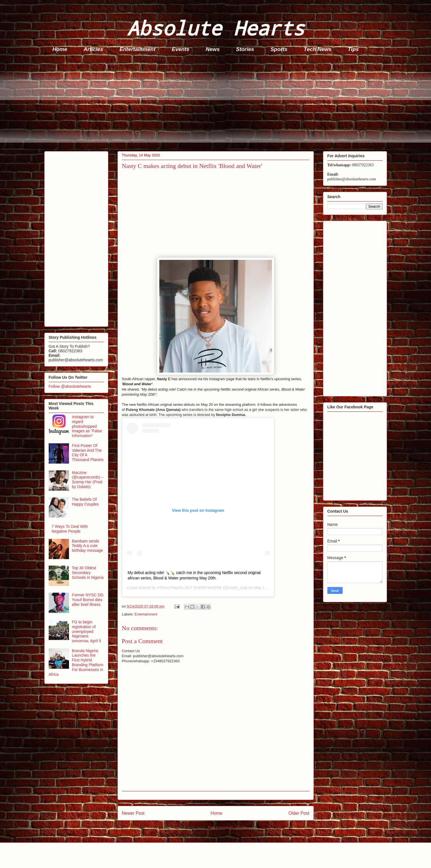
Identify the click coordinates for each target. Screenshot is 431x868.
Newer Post (133, 813)
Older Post (299, 813)
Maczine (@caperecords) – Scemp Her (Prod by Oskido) (88, 480)
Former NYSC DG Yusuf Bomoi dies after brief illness (88, 600)
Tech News (318, 49)
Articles (93, 49)
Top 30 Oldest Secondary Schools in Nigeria (88, 573)
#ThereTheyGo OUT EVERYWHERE (190, 588)
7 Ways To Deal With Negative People (70, 529)
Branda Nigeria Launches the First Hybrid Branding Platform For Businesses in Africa (76, 663)
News (213, 49)
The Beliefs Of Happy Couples (85, 502)
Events (180, 49)
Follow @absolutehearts (70, 386)
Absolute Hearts (216, 28)
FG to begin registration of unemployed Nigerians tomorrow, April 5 (86, 631)
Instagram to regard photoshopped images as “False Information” (87, 426)
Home (60, 49)
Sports (279, 49)
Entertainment (138, 49)
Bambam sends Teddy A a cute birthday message (87, 546)
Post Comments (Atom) (227, 828)
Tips (353, 49)
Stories (245, 49)
